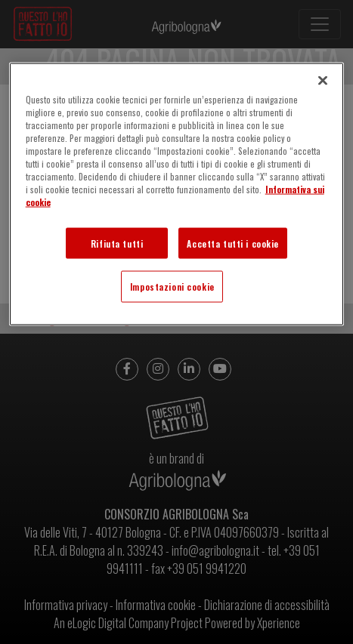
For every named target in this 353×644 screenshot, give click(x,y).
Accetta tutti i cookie (233, 243)
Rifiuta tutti (117, 243)
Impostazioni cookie (172, 287)
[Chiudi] (323, 81)
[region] (177, 194)
